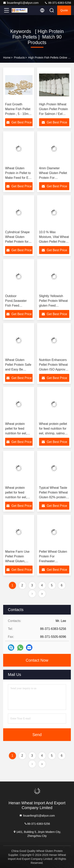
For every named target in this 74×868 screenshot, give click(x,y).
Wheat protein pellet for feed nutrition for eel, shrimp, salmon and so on (16, 433)
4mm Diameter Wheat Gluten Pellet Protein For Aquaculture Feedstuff (53, 178)
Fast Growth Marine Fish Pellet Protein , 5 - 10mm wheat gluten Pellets (18, 114)
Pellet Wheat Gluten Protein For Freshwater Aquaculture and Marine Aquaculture (53, 561)
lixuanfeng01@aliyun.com (21, 3)
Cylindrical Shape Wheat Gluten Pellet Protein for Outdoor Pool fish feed (17, 242)
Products (19, 58)
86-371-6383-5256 (58, 3)
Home (7, 58)
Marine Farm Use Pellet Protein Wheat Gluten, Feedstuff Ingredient (17, 561)
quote (64, 10)
